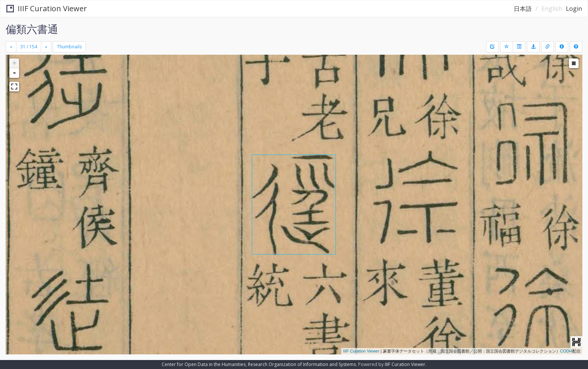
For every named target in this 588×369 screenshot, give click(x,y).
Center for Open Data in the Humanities (204, 364)
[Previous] (11, 47)
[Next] (46, 47)
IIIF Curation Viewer (47, 8)
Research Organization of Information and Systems (302, 364)
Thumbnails (69, 47)
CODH (566, 351)
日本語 (523, 9)
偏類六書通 (32, 29)
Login (574, 9)
